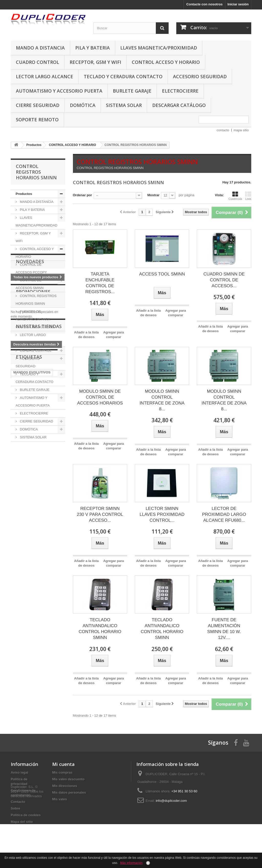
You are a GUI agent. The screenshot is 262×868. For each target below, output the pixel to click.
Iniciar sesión (238, 4)
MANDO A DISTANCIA (40, 48)
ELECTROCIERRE (180, 91)
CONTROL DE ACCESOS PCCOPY (31, 268)
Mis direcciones (65, 786)
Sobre (15, 808)
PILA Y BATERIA (92, 48)
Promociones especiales (33, 494)
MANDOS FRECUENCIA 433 (35, 594)
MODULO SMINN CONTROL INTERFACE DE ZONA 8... (162, 400)
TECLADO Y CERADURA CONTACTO (123, 76)
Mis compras (62, 772)
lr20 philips (22, 610)
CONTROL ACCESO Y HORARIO (166, 62)
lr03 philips (22, 617)
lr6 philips (45, 617)
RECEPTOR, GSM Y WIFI (95, 62)
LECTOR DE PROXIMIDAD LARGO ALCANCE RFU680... (224, 514)
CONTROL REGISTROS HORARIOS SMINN (36, 300)
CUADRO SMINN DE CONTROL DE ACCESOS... (224, 280)
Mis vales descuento (68, 779)
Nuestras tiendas (39, 534)
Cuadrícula (235, 196)
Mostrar (154, 195)
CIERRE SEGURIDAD (38, 105)
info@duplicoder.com (171, 801)
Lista (248, 196)
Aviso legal (19, 772)
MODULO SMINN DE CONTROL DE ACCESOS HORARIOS (100, 397)
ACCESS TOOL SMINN (162, 274)
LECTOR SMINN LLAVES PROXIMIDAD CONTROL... (162, 514)
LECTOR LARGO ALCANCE (45, 76)
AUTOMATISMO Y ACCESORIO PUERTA (59, 91)
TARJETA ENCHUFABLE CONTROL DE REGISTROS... (100, 283)
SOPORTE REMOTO (37, 120)
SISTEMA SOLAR (124, 105)
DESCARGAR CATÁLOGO (179, 105)
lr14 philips (46, 610)
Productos (24, 194)
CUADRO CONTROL (37, 62)
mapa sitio (241, 130)
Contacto (18, 802)
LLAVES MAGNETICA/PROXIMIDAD (159, 48)
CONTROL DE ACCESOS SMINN (30, 284)
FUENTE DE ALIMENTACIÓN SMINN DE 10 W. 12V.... (224, 629)
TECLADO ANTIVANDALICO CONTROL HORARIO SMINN (100, 629)
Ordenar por (83, 195)
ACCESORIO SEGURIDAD (200, 76)
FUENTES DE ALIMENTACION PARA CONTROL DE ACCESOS (35, 319)
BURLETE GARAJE (132, 91)
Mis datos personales (69, 792)
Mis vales (60, 799)
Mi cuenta (63, 764)
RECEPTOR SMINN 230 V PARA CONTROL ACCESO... (100, 514)
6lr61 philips (40, 602)
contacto (223, 130)
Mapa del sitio (22, 822)
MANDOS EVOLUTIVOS (32, 586)
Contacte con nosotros (204, 4)
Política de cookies (26, 815)
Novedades (30, 457)
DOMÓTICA (83, 105)
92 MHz (19, 602)
